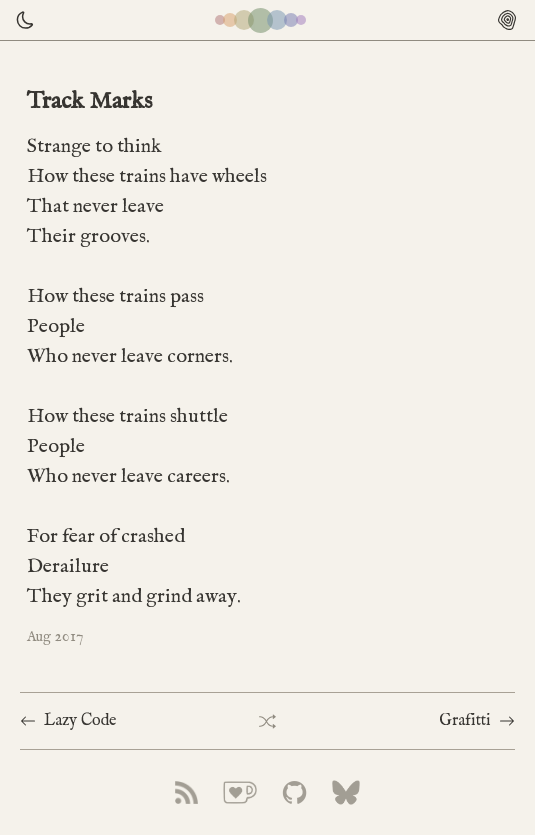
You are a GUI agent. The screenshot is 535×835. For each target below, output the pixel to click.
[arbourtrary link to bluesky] (346, 792)
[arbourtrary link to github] (294, 792)
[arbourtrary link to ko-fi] (240, 792)
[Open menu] (507, 20)
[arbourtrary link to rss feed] (186, 792)
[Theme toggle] (20, 20)
